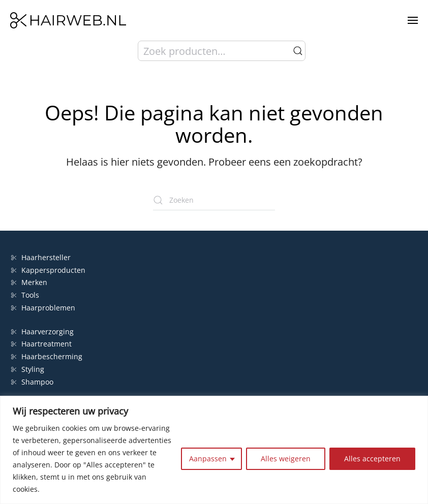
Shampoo (32, 382)
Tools (25, 295)
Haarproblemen (43, 308)
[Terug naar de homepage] (68, 20)
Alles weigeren (286, 459)
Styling (28, 369)
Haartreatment (41, 344)
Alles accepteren (372, 459)
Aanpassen (208, 459)
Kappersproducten (48, 270)
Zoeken (298, 51)
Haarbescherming (47, 356)
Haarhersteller (41, 257)
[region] (214, 450)
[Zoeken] (214, 200)
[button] (413, 20)
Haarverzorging (42, 332)
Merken (29, 282)
